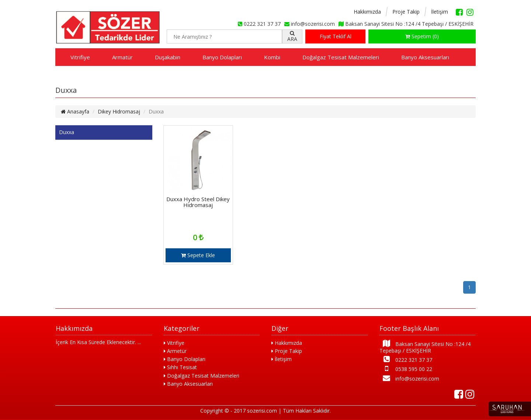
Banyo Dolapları (222, 57)
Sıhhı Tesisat (180, 367)
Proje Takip (406, 12)
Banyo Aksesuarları (425, 57)
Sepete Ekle (198, 255)
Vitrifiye (80, 57)
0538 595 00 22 (406, 369)
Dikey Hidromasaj (119, 111)
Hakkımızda (367, 12)
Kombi (272, 57)
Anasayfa (75, 111)
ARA (292, 36)
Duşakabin (168, 57)
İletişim (440, 12)
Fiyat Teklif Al (336, 36)
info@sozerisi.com (409, 378)
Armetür (175, 351)
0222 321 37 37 (406, 359)
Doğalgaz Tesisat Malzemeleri (341, 57)
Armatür (122, 57)
